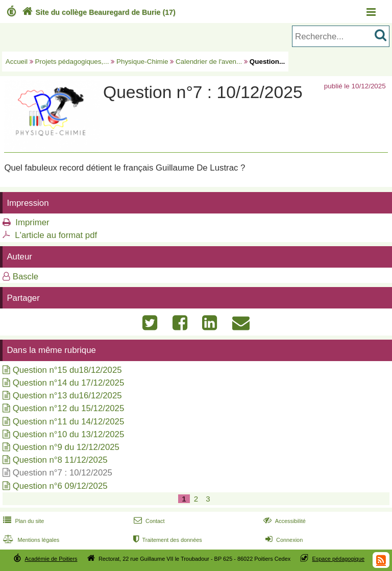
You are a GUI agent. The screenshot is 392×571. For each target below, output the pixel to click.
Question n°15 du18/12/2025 (67, 370)
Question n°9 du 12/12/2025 (66, 447)
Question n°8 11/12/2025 (60, 460)
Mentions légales (30, 540)
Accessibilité (284, 521)
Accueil (17, 62)
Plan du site (22, 521)
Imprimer (32, 222)
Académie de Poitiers (51, 559)
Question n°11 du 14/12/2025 (69, 422)
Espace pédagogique (339, 559)
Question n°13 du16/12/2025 (67, 396)
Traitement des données (167, 540)
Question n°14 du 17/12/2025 (69, 383)
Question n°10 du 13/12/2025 (69, 434)
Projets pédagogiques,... (72, 62)
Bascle (26, 277)
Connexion (283, 540)
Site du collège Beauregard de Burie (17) (98, 12)
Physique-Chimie (142, 62)
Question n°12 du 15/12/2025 (69, 408)
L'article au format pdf (56, 235)
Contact (148, 521)
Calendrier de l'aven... (209, 62)
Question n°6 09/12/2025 (60, 486)
